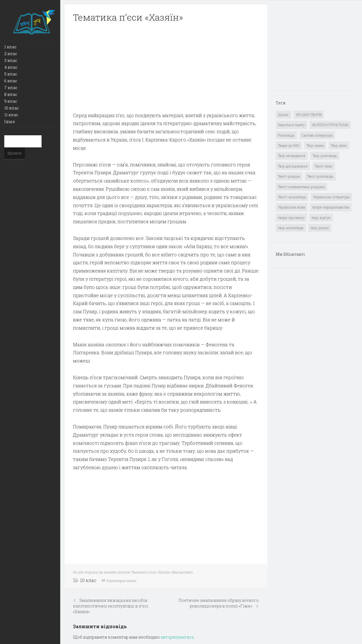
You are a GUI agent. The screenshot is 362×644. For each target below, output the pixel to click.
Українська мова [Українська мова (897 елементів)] (292, 207)
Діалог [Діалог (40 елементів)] (284, 115)
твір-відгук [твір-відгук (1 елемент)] (321, 218)
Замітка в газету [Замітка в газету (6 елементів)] (291, 125)
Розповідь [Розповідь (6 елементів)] (286, 135)
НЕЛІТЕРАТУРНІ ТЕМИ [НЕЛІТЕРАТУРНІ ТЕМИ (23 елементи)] (330, 125)
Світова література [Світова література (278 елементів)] (317, 135)
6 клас (11, 81)
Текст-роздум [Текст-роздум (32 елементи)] (289, 176)
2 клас (11, 54)
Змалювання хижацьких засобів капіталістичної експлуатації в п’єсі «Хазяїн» (111, 606)
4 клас (11, 67)
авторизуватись (177, 637)
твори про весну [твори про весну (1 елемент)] (291, 218)
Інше (10, 122)
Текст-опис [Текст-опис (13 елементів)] (324, 166)
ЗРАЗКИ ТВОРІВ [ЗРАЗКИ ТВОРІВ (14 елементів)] (309, 115)
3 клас (11, 60)
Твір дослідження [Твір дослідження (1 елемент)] (293, 166)
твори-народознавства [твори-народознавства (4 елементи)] (331, 207)
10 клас (11, 108)
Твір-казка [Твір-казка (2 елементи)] (315, 145)
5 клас (11, 74)
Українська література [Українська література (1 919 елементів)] (331, 197)
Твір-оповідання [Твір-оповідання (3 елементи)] (292, 156)
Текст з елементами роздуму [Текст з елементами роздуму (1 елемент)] (301, 187)
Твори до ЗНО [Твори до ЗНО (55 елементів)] (289, 145)
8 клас (11, 94)
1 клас (10, 47)
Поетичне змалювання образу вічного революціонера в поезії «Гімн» (219, 603)
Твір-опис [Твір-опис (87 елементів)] (339, 145)
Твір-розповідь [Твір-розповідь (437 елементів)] (325, 156)
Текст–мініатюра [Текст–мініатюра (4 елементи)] (292, 197)
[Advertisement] (166, 67)
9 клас (11, 101)
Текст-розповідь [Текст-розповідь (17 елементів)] (320, 176)
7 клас (11, 88)
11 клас (11, 115)
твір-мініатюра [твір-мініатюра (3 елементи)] (291, 228)
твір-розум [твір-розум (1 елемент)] (320, 228)
